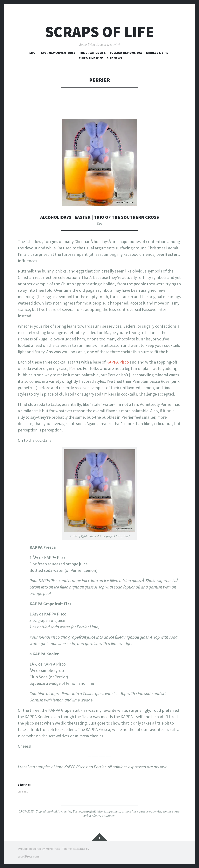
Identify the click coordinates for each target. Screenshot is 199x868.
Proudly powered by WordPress (39, 849)
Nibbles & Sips (157, 53)
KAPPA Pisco (118, 362)
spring (87, 815)
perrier (157, 811)
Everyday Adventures (58, 53)
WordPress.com (28, 856)
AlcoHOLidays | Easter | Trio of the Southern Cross (100, 217)
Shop (33, 53)
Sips (99, 223)
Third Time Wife (91, 58)
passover (145, 811)
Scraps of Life (100, 32)
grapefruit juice (93, 811)
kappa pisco (112, 811)
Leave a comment (105, 815)
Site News (114, 58)
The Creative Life (92, 53)
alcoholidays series (59, 811)
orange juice (130, 811)
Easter (77, 811)
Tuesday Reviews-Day (126, 53)
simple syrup (171, 811)
